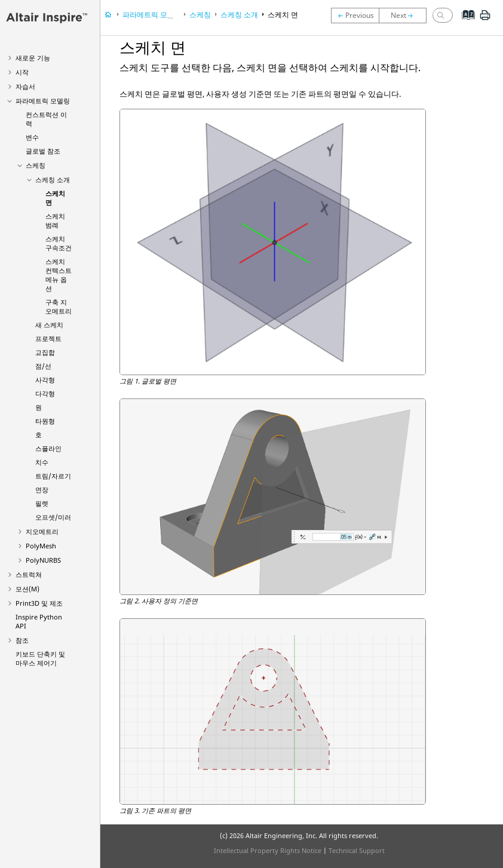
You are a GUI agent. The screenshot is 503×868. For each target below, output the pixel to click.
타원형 (45, 421)
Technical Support (357, 850)
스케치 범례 (55, 220)
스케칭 (36, 165)
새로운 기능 (33, 58)
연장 (42, 490)
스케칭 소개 (53, 180)
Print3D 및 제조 (39, 603)
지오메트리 (42, 531)
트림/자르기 (53, 476)
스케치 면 (283, 15)
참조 (22, 640)
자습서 (25, 86)
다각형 (45, 393)
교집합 (45, 352)
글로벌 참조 (43, 151)
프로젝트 (48, 338)
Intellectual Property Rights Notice (268, 850)
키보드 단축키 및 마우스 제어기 (40, 658)
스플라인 (48, 448)
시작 (22, 72)
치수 (42, 462)
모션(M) (27, 589)
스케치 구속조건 (59, 243)
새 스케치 (49, 325)
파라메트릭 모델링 (43, 101)
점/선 (43, 366)
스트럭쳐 (29, 574)
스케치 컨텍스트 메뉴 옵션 (59, 275)
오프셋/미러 (53, 517)
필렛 (42, 503)
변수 (32, 137)
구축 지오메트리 (59, 306)
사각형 (45, 380)
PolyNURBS (43, 560)
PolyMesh (41, 546)
